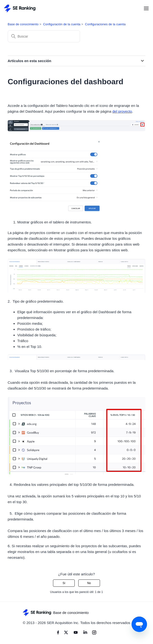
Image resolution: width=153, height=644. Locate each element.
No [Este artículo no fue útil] (89, 583)
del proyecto (122, 111)
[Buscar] (44, 36)
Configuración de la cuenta (62, 24)
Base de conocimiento (23, 24)
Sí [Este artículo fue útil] (64, 583)
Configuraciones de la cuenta (105, 24)
